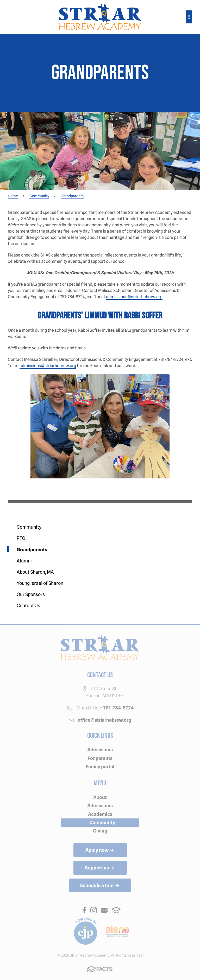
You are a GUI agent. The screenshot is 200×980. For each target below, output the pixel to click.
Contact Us (28, 606)
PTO (21, 538)
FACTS (116, 910)
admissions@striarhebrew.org (134, 297)
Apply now (100, 850)
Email (104, 910)
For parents (100, 758)
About (100, 797)
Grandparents (32, 550)
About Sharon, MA (35, 572)
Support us (100, 868)
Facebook (84, 910)
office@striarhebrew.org (104, 720)
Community (29, 527)
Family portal (100, 767)
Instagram (94, 910)
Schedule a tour (100, 886)
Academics (100, 814)
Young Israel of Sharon (40, 583)
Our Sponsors (31, 594)
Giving (100, 831)
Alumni (24, 561)
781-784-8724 (118, 708)
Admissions (100, 750)
